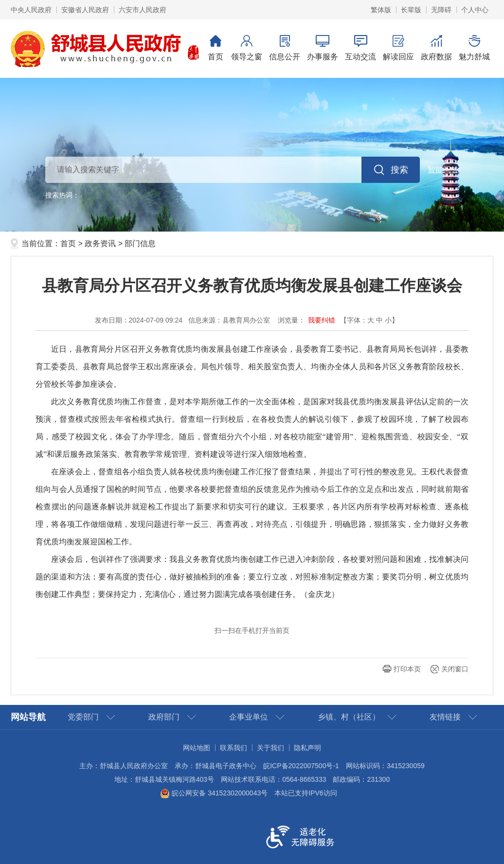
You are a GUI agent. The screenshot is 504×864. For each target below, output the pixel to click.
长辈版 (411, 10)
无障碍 (441, 10)
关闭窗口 (455, 669)
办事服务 (323, 48)
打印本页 (407, 669)
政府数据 (436, 48)
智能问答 (443, 170)
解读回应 (398, 48)
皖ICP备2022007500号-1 (301, 766)
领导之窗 (247, 48)
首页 (216, 48)
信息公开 (285, 48)
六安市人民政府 (143, 10)
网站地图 (197, 748)
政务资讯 (100, 243)
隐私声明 (307, 748)
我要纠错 (322, 320)
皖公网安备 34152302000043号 (214, 793)
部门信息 (140, 243)
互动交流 (360, 48)
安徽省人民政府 (85, 10)
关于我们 (270, 748)
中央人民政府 (31, 10)
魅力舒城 (474, 48)
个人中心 (475, 10)
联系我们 (234, 748)
